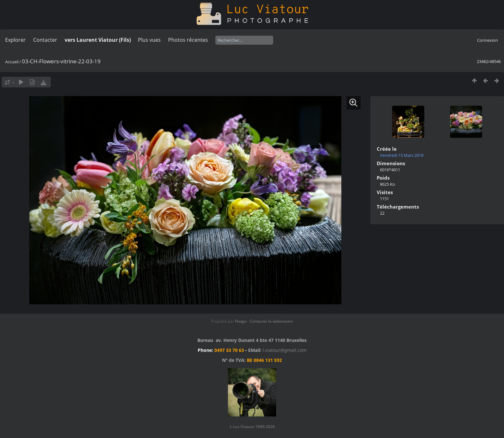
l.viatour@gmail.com (285, 350)
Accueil (12, 62)
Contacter (45, 40)
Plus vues (149, 40)
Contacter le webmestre (271, 321)
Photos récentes (188, 40)
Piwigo (241, 321)
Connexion (487, 40)
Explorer (15, 40)
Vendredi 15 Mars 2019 (402, 155)
